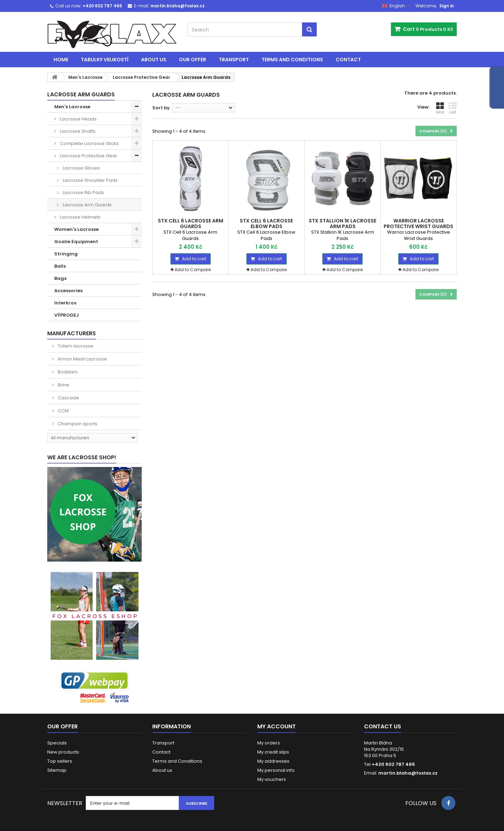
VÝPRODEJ (66, 315)
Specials (57, 743)
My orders (269, 743)
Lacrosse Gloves (81, 168)
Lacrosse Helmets (80, 217)
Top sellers (60, 761)
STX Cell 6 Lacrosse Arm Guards (191, 224)
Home (61, 60)
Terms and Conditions (292, 60)
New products (63, 752)
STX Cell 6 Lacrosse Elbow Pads (266, 224)
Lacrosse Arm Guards (87, 205)
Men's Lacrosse (72, 107)
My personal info (276, 770)
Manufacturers (72, 333)
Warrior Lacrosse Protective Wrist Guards (418, 224)
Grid (440, 108)
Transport (234, 60)
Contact (348, 60)
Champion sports (77, 424)
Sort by (161, 108)
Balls (60, 266)
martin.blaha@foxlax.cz (408, 773)
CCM (63, 411)
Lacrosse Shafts (77, 131)
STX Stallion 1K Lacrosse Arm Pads (342, 224)
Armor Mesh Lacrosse (82, 359)
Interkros (65, 303)
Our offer (192, 60)
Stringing (66, 254)
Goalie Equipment (76, 242)
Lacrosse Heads (78, 119)
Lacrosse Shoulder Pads (90, 180)
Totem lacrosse (75, 346)
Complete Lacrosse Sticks (89, 143)
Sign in (447, 6)
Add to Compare (193, 270)
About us (154, 60)
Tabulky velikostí (105, 60)
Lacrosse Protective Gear (88, 156)
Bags (60, 278)
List (453, 108)
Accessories (68, 291)
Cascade (68, 398)
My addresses (273, 761)
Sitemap (57, 770)
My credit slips (273, 752)
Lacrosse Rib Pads (83, 193)
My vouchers (272, 779)
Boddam (67, 372)
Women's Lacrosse (76, 229)
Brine (63, 385)
